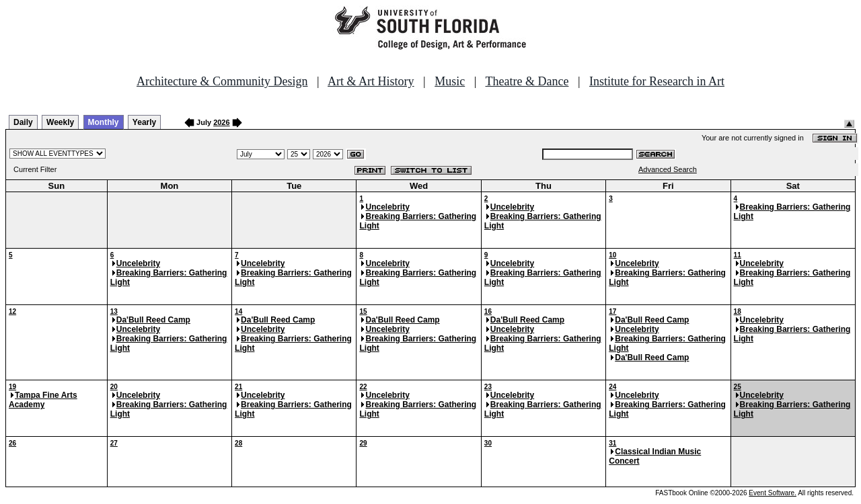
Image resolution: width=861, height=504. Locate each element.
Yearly (144, 122)
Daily (23, 122)
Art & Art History (371, 81)
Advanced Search (668, 169)
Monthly (104, 122)
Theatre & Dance (527, 81)
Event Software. (773, 493)
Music (450, 81)
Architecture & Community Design (222, 81)
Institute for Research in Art (657, 81)
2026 (221, 122)
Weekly (60, 122)
